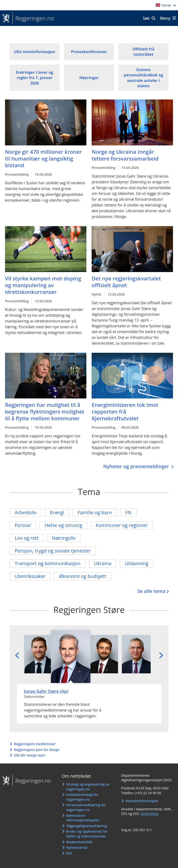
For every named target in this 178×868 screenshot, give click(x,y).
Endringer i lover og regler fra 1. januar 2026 (35, 78)
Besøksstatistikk (79, 842)
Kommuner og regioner (122, 525)
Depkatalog (149, 814)
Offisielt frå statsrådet (143, 52)
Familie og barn (95, 512)
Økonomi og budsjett (83, 576)
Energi (57, 512)
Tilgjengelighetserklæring (87, 826)
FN (128, 512)
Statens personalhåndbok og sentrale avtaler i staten (143, 78)
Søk (146, 18)
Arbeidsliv (26, 512)
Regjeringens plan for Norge (37, 750)
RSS (69, 853)
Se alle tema (151, 591)
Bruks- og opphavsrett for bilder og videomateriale (87, 834)
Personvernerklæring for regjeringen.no (86, 807)
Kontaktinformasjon (142, 801)
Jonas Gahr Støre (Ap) (46, 691)
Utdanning (136, 563)
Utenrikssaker (30, 576)
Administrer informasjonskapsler (83, 818)
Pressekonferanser (89, 52)
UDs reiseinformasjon (35, 52)
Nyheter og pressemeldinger (137, 466)
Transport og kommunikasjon (48, 563)
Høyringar (89, 78)
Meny (165, 18)
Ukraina (103, 563)
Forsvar (23, 525)
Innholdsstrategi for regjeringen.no (82, 797)
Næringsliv (64, 538)
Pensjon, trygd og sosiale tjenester (53, 551)
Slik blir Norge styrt (30, 755)
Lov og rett (27, 538)
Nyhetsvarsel (77, 847)
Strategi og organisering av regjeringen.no (88, 787)
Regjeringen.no (33, 18)
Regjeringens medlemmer (35, 744)
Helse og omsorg (63, 525)
